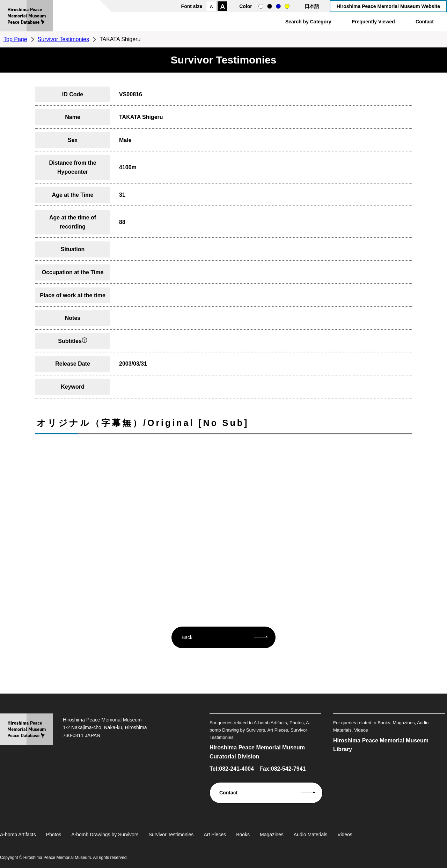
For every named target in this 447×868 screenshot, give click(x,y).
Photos (54, 835)
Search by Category (308, 22)
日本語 (312, 6)
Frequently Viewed (373, 22)
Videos (345, 835)
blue (278, 6)
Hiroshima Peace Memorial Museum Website (388, 6)
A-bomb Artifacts (18, 835)
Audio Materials (311, 835)
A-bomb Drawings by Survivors (105, 835)
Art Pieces (215, 835)
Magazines (272, 835)
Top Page (15, 39)
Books (243, 835)
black (270, 6)
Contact (425, 22)
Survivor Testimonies (63, 39)
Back (187, 637)
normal (261, 6)
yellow (287, 6)
